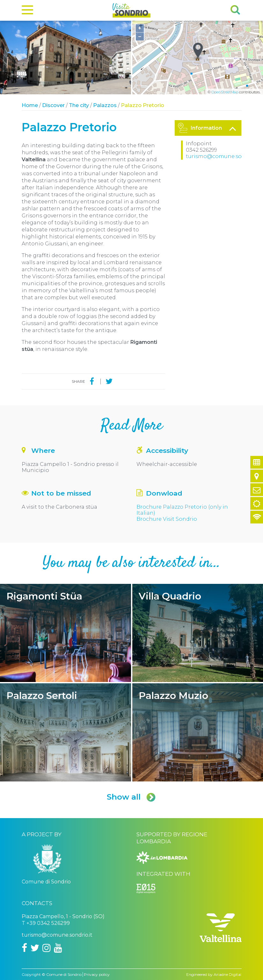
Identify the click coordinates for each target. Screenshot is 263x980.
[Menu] (27, 11)
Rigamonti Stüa (66, 633)
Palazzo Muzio (198, 732)
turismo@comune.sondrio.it (223, 156)
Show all (132, 797)
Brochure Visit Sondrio (167, 519)
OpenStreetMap (225, 92)
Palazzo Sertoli (66, 732)
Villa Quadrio (198, 633)
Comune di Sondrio (64, 974)
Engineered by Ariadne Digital (214, 974)
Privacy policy (97, 974)
